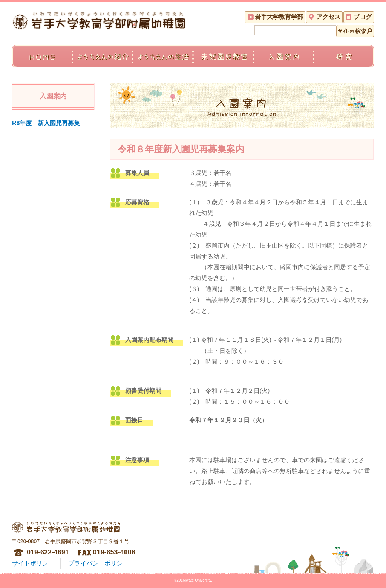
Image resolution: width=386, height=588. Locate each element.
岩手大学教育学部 (279, 17)
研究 (344, 64)
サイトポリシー (33, 563)
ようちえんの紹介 (103, 64)
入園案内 (283, 64)
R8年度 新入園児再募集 (46, 123)
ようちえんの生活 (163, 64)
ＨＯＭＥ (42, 64)
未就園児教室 (223, 64)
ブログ (363, 17)
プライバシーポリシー (98, 563)
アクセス (328, 17)
